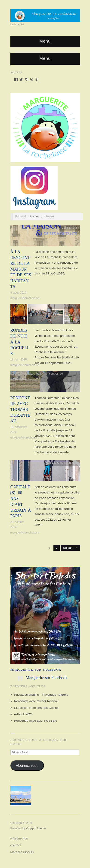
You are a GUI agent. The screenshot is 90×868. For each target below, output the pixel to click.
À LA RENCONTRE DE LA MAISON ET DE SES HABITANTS (21, 269)
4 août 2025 (18, 293)
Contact (16, 846)
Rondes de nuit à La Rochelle (20, 342)
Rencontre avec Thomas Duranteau (20, 410)
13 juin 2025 (19, 360)
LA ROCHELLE (67, 306)
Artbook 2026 (23, 714)
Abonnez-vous (27, 766)
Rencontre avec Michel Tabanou (36, 701)
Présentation (19, 839)
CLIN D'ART (69, 228)
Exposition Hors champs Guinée (36, 708)
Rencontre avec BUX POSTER (36, 721)
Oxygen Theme (36, 828)
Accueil (34, 216)
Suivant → (70, 548)
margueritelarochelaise (25, 298)
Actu (53, 306)
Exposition (71, 463)
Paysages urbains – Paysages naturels (41, 695)
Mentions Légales (22, 852)
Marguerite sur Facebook (36, 670)
